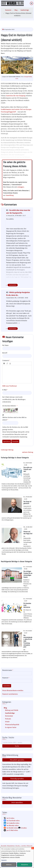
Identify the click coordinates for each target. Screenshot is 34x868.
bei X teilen (10, 818)
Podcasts (8, 719)
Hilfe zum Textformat (10, 386)
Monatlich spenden (17, 760)
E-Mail (4, 390)
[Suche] (17, 743)
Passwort (5, 678)
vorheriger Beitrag (7, 450)
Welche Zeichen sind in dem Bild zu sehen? (14, 419)
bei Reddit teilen (12, 828)
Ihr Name (5, 345)
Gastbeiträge (25, 10)
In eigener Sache (11, 727)
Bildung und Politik (12, 710)
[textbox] (17, 374)
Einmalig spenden (17, 779)
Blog (16, 10)
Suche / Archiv (21, 846)
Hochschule (9, 716)
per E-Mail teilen (12, 830)
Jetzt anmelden (17, 802)
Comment (6, 360)
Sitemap (30, 846)
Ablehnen (9, 865)
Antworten (13, 285)
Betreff (5, 353)
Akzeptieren (25, 865)
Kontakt (4, 846)
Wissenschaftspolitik (12, 725)
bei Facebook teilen (13, 821)
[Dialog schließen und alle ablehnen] (33, 848)
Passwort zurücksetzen (10, 694)
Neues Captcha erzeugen (3, 415)
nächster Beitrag (28, 452)
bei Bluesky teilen (13, 825)
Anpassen (4, 860)
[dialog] (17, 858)
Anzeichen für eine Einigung (16, 96)
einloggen (21, 187)
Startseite (8, 10)
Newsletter (11, 846)
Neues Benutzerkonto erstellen (13, 690)
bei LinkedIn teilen (13, 823)
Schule (7, 722)
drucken (24, 828)
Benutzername (7, 670)
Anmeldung (10, 195)
